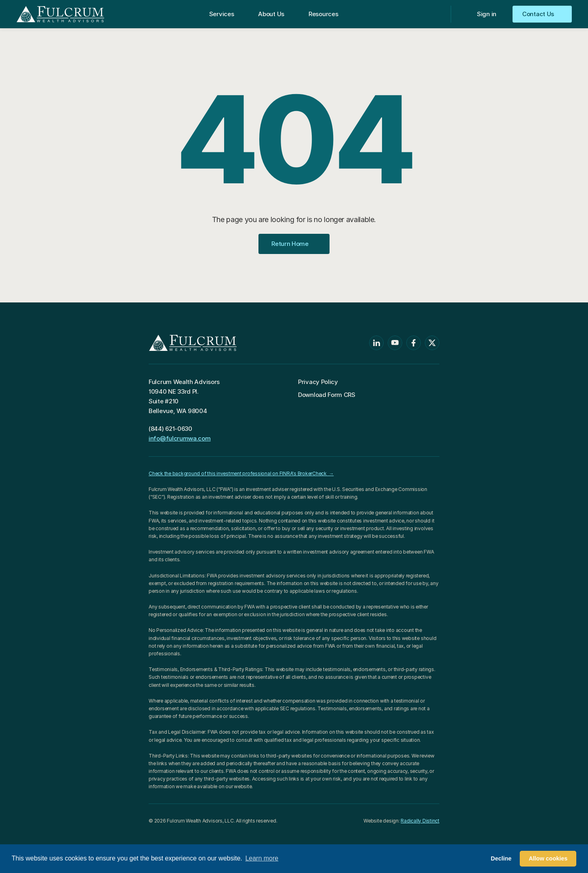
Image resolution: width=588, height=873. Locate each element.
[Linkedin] (376, 343)
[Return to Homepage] (60, 14)
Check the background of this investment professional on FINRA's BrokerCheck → (241, 473)
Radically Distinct (420, 821)
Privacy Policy (318, 382)
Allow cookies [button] (548, 858)
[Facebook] (414, 343)
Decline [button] (501, 858)
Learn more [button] (262, 858)
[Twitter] (432, 343)
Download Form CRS (327, 395)
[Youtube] (395, 343)
